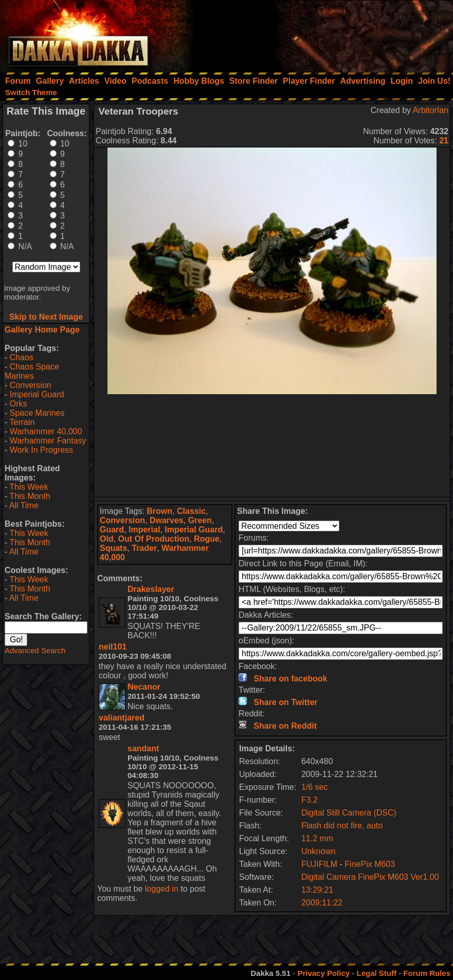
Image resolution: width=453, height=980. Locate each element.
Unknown (319, 851)
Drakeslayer (151, 589)
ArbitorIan (431, 110)
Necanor (144, 687)
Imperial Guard (37, 394)
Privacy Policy (323, 973)
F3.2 (310, 800)
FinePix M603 (370, 864)
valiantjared (122, 718)
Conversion (31, 385)
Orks (19, 404)
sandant (143, 748)
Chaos (22, 357)
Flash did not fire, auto (342, 826)
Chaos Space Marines (32, 371)
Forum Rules (427, 973)
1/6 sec (315, 787)
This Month (30, 496)
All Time (24, 505)
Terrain (22, 422)
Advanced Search (35, 650)
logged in (162, 889)
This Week (29, 487)
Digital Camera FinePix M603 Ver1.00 (370, 877)
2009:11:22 (322, 903)
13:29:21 (317, 890)
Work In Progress (41, 450)
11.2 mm (317, 838)
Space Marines (37, 413)
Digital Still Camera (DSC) (349, 813)
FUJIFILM (319, 864)
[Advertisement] (315, 33)
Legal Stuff (376, 973)
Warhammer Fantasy (48, 441)
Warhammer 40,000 (46, 431)
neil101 (113, 647)
